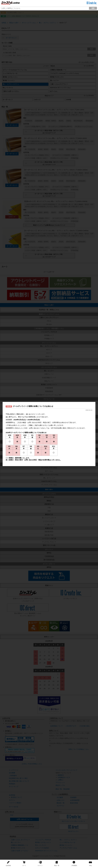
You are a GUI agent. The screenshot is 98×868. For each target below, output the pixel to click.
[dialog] (49, 434)
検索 (93, 8)
